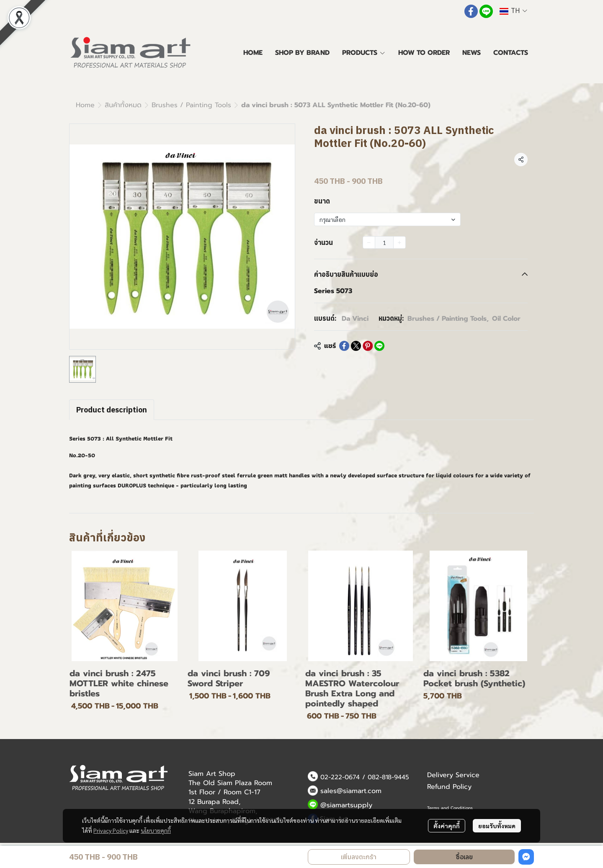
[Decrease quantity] (369, 242)
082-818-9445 (388, 777)
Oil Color (506, 319)
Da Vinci (355, 319)
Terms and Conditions (450, 808)
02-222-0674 (340, 777)
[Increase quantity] (399, 242)
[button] (513, 11)
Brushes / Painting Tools (191, 105)
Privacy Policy (111, 830)
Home (85, 105)
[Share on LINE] (379, 346)
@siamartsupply (346, 805)
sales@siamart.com (351, 791)
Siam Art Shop (212, 774)
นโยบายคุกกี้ (156, 830)
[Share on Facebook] (344, 346)
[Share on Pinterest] (368, 346)
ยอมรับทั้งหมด (497, 826)
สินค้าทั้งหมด (123, 105)
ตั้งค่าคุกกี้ (447, 826)
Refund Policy (449, 787)
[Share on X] (356, 346)
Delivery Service (453, 775)
